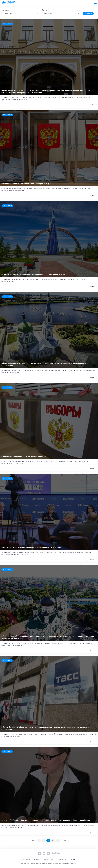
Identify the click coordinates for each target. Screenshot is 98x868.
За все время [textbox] (48, 13)
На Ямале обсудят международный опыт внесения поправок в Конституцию (33, 274)
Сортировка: (5, 10)
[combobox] (20, 14)
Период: (45, 10)
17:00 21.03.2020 (7, 388)
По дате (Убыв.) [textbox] (8, 13)
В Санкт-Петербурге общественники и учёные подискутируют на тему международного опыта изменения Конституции (46, 728)
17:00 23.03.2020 (7, 24)
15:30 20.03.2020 (7, 752)
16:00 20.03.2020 (7, 661)
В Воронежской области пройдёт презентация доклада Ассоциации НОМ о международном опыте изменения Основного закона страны (48, 637)
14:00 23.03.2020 (7, 297)
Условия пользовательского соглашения (34, 864)
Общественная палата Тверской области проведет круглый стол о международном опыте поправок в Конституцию (45, 364)
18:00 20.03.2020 (7, 479)
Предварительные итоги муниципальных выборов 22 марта (26, 183)
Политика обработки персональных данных (62, 864)
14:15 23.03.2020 (7, 206)
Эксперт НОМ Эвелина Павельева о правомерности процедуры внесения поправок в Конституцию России (46, 820)
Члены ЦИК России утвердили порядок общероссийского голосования (31, 547)
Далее (92, 104)
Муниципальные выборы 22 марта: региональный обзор (25, 456)
